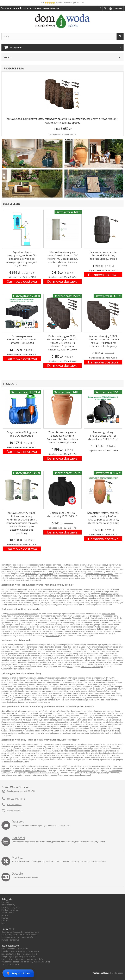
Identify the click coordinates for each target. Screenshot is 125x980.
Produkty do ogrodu (10, 907)
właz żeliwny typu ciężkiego (97, 773)
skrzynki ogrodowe (101, 768)
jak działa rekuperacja (86, 771)
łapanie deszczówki (44, 591)
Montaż (17, 857)
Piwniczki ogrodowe (10, 940)
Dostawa (18, 822)
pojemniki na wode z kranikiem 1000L (65, 768)
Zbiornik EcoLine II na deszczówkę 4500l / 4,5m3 (62, 514)
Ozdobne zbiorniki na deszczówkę (42, 751)
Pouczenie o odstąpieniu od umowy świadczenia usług (26, 962)
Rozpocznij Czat (18, 973)
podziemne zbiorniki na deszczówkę (22, 614)
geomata (78, 773)
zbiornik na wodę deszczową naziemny (62, 653)
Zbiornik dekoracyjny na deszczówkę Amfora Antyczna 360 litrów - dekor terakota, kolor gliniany (62, 437)
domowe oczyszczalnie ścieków (99, 574)
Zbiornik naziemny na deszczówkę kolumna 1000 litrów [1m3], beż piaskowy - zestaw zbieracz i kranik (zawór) (62, 259)
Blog (3, 923)
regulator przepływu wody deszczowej (31, 771)
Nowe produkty (8, 905)
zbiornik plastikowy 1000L (106, 746)
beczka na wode (108, 614)
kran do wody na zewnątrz (92, 667)
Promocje (6, 902)
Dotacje (17, 873)
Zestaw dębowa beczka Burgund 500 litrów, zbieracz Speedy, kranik (103, 255)
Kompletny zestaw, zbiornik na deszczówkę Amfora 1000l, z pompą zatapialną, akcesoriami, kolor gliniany (103, 518)
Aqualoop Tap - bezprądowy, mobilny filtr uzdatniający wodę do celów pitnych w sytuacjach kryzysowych (22, 259)
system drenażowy (52, 636)
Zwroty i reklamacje (10, 964)
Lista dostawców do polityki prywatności (19, 954)
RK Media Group (116, 973)
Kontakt (118, 8)
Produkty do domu (10, 910)
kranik (70, 667)
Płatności (18, 838)
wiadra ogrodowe (107, 578)
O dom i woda (8, 913)
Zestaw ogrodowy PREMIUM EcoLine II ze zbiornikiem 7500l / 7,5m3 (103, 436)
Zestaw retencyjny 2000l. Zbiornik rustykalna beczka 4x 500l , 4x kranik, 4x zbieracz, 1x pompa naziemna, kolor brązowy (62, 343)
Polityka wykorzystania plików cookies (18, 956)
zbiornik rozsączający (110, 594)
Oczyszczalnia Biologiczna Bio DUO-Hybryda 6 (22, 434)
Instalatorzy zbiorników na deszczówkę (19, 935)
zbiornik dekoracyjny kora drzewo (39, 574)
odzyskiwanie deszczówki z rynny (16, 578)
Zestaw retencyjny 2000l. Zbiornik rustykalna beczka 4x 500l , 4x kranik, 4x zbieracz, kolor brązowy (103, 341)
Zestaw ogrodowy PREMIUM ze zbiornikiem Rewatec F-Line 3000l (22, 339)
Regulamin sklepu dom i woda (15, 949)
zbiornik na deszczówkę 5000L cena (74, 602)
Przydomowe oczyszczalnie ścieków (17, 937)
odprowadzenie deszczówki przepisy (43, 773)
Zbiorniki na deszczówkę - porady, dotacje (20, 932)
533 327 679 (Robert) (16, 799)
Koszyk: (17, 48)
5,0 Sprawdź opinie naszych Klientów (62, 3)
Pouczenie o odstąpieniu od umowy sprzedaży (22, 959)
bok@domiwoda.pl (15, 810)
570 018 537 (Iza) (15, 805)
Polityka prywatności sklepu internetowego (20, 951)
